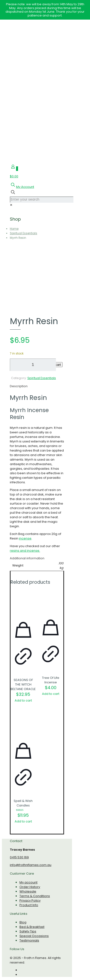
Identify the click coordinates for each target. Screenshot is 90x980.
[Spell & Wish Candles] (23, 725)
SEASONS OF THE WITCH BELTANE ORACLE (23, 684)
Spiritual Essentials (24, 233)
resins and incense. (25, 551)
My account (28, 882)
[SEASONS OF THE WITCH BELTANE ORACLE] (23, 603)
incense (25, 538)
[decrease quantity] (15, 365)
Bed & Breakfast (32, 927)
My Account (25, 187)
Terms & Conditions (35, 896)
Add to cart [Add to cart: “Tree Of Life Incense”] (51, 694)
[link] (11, 205)
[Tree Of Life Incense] (51, 602)
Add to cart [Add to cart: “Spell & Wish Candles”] (23, 821)
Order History (30, 887)
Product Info (29, 905)
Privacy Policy (30, 901)
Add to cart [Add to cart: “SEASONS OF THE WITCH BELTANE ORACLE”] (23, 700)
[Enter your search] (42, 200)
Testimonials (29, 940)
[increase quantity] (36, 365)
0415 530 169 (19, 857)
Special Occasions (34, 936)
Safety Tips (28, 931)
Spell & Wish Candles (23, 803)
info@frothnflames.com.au (31, 865)
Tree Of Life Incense (51, 680)
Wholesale (28, 891)
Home (14, 229)
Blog (23, 922)
